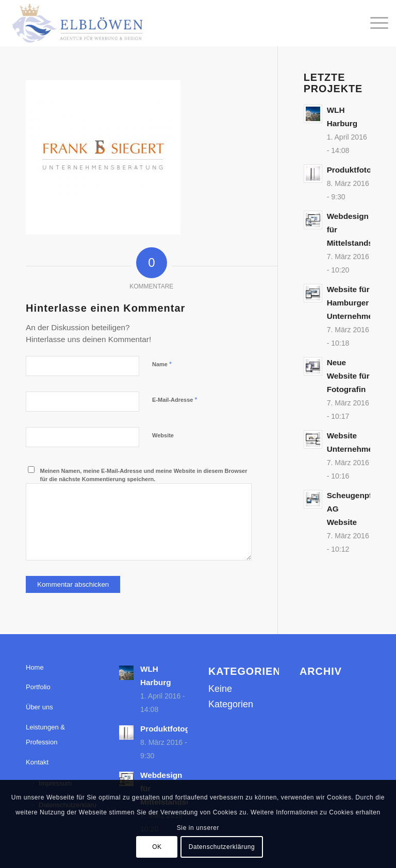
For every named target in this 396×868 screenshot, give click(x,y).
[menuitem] (374, 23)
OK (157, 847)
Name (162, 364)
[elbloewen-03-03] (76, 23)
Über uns (39, 707)
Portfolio (38, 687)
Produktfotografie (360, 170)
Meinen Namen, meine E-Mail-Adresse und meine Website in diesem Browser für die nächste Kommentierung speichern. (144, 475)
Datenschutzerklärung (222, 847)
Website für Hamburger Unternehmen (352, 303)
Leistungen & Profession (45, 735)
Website (163, 435)
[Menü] (374, 23)
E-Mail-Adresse (175, 399)
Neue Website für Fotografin (348, 376)
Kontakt (37, 762)
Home (35, 667)
